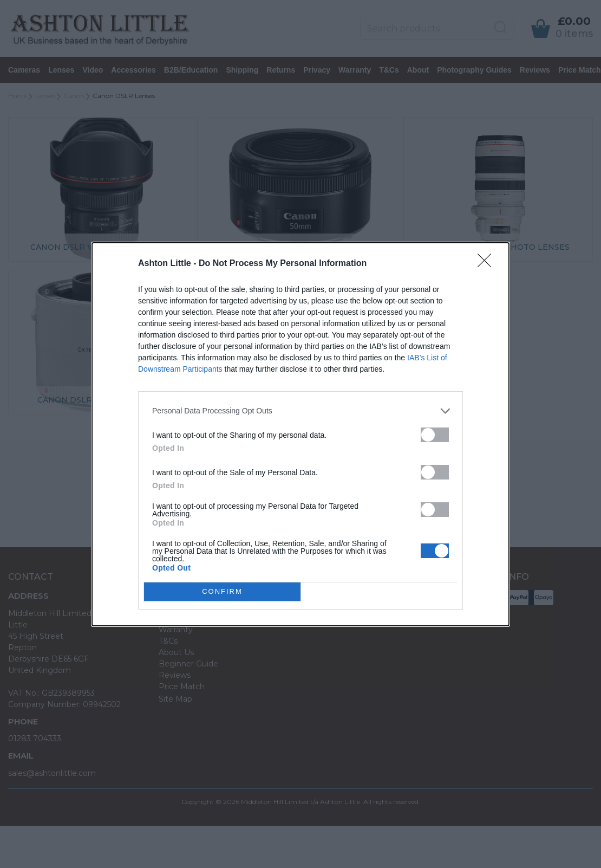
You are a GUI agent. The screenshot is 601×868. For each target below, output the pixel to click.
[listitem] (300, 411)
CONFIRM (222, 591)
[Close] (488, 264)
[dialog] (300, 434)
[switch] (435, 435)
